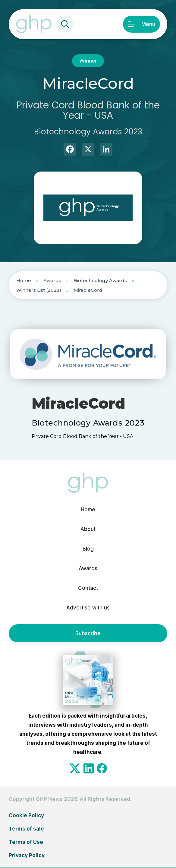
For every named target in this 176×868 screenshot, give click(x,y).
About (88, 529)
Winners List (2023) (39, 290)
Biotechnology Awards (100, 280)
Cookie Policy (26, 815)
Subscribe (88, 633)
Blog (88, 549)
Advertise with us (88, 608)
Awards (52, 280)
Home (24, 280)
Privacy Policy (27, 855)
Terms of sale (26, 829)
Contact (88, 588)
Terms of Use (26, 842)
